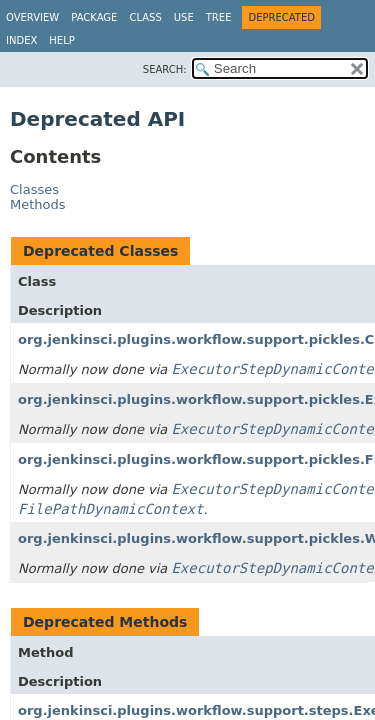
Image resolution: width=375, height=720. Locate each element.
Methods (38, 204)
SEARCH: (165, 69)
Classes (34, 189)
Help (61, 40)
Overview (32, 17)
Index (21, 40)
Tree (219, 17)
